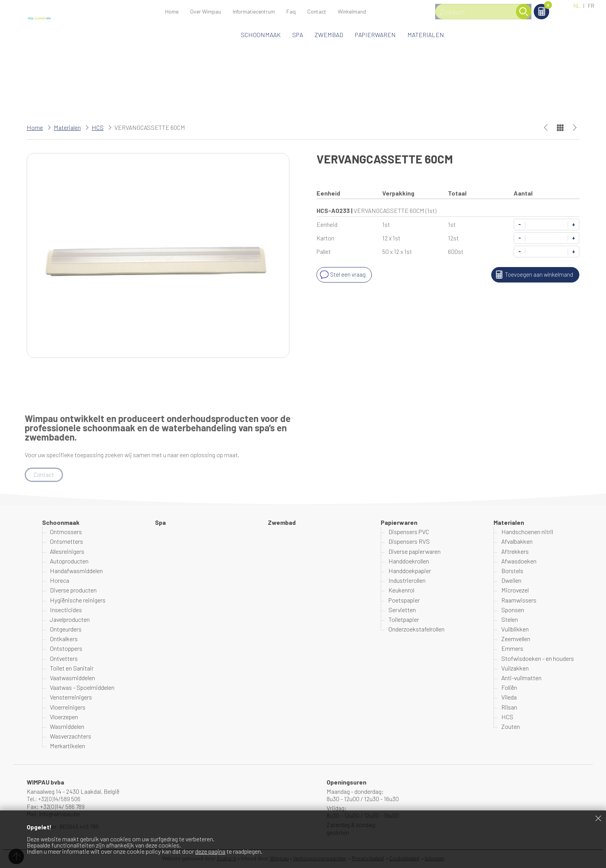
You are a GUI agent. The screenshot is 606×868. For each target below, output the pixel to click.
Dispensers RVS (409, 542)
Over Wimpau (206, 11)
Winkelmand (539, 6)
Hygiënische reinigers (78, 600)
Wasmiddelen (67, 727)
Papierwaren (375, 35)
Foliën (509, 688)
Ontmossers (66, 532)
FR (591, 6)
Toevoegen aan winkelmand (532, 275)
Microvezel (515, 591)
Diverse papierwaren (414, 552)
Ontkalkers (64, 639)
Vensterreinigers (71, 698)
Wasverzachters (71, 736)
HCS (98, 127)
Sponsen (513, 610)
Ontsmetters (66, 542)
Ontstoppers (66, 649)
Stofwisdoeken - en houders (538, 659)
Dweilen (511, 581)
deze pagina (210, 851)
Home (172, 11)
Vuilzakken (515, 668)
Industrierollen (407, 581)
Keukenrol (401, 591)
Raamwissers (519, 600)
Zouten (511, 727)
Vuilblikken (515, 629)
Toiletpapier (404, 620)
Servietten (402, 610)
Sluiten (598, 818)
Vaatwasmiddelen (72, 678)
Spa (298, 35)
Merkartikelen (67, 746)
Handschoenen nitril (527, 532)
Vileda (509, 698)
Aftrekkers (515, 552)
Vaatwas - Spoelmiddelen (82, 688)
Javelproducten (70, 620)
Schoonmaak (261, 35)
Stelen (510, 620)
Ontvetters (64, 659)
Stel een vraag (342, 275)
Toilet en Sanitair (72, 668)
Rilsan (509, 707)
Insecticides (66, 610)
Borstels (512, 571)
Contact (317, 11)
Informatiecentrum (254, 11)
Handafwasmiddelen (76, 571)
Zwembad (329, 35)
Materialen (426, 35)
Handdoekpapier (410, 571)
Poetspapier (404, 600)
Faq (291, 11)
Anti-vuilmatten (521, 678)
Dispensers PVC (409, 532)
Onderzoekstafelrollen (416, 629)
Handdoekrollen (409, 561)
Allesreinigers (67, 552)
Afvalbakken (517, 542)
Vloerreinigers (68, 707)
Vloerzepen (64, 717)
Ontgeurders (66, 629)
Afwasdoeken (519, 561)
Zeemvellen (516, 639)
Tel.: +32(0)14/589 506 (55, 799)
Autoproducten (69, 561)
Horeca (60, 581)
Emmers (512, 649)
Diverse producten (73, 591)
